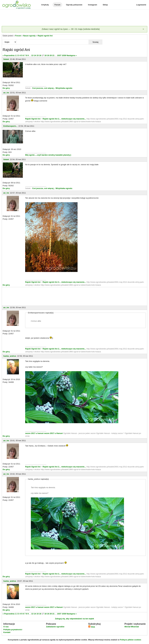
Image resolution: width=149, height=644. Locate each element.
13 (32, 55)
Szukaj (95, 42)
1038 (64, 55)
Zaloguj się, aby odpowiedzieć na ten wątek (74, 619)
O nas (6, 627)
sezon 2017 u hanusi (34, 433)
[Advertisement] (74, 18)
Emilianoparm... (10, 126)
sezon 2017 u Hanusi (53, 433)
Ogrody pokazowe (74, 5)
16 (40, 55)
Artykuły (45, 5)
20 (51, 55)
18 (45, 55)
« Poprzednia (9, 55)
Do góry (6, 88)
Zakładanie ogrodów (55, 627)
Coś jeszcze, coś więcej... (44, 88)
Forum (57, 5)
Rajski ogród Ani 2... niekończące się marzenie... (64, 119)
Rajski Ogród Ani (33, 119)
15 (38, 55)
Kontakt (7, 632)
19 (48, 55)
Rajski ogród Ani (45, 36)
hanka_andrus (10, 356)
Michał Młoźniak (132, 627)
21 (53, 55)
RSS (92, 627)
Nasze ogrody (29, 36)
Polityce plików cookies (131, 640)
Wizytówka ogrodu (64, 88)
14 (35, 55)
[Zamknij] (143, 29)
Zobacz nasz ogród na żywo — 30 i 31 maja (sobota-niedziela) (71, 29)
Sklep (105, 5)
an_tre (6, 93)
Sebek (6, 59)
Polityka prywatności (13, 630)
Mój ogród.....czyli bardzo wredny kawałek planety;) (48, 155)
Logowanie (141, 5)
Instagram (93, 5)
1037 (59, 55)
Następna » (72, 55)
